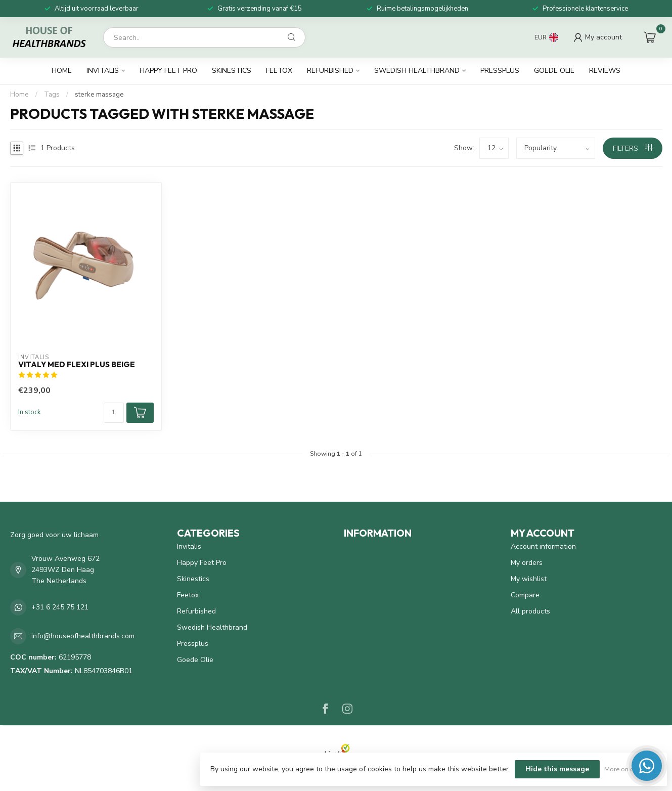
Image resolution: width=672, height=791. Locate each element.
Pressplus (500, 71)
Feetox (279, 71)
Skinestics (232, 71)
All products (530, 611)
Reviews (605, 71)
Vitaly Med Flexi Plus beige (77, 365)
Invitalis (103, 71)
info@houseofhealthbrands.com (83, 636)
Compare (525, 595)
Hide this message (557, 769)
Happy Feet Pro (168, 71)
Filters (633, 148)
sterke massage (99, 95)
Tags (52, 95)
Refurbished (330, 71)
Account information (543, 546)
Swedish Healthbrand (417, 71)
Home (62, 71)
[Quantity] (114, 413)
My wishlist (529, 579)
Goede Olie (554, 71)
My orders (527, 563)
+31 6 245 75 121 (60, 607)
